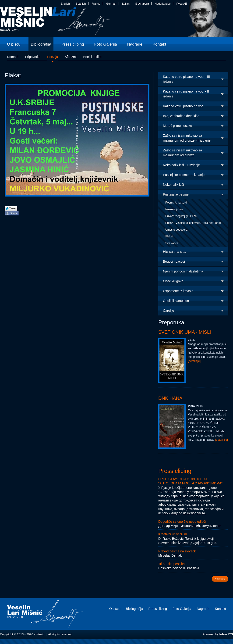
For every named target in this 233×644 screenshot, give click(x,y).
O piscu (115, 609)
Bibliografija (134, 609)
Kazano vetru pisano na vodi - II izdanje (186, 94)
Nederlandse (163, 4)
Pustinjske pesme (176, 194)
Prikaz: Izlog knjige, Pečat (181, 216)
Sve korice (172, 243)
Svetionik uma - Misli (185, 332)
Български (142, 4)
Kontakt (221, 609)
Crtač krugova (173, 281)
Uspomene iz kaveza (178, 291)
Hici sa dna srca (175, 252)
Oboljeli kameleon (176, 301)
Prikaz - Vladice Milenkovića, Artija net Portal (193, 223)
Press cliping (175, 471)
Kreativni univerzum (173, 534)
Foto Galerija (182, 609)
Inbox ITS (226, 634)
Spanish (81, 4)
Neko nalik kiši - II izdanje (181, 165)
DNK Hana (170, 398)
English (65, 4)
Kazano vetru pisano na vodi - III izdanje (186, 79)
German (111, 4)
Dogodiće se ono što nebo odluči (182, 522)
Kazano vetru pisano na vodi (184, 106)
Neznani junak (174, 209)
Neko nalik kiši (173, 185)
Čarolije (168, 311)
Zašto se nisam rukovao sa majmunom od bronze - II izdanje (187, 138)
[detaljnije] (194, 361)
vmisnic (55, 22)
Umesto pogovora (176, 230)
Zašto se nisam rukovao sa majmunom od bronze (182, 153)
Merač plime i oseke (178, 126)
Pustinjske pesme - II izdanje (184, 175)
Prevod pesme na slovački (177, 551)
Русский (182, 4)
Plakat (169, 236)
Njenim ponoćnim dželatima (183, 271)
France (96, 4)
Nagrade (203, 609)
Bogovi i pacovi (174, 261)
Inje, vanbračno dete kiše (181, 116)
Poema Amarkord (176, 203)
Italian (126, 4)
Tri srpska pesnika (171, 564)
